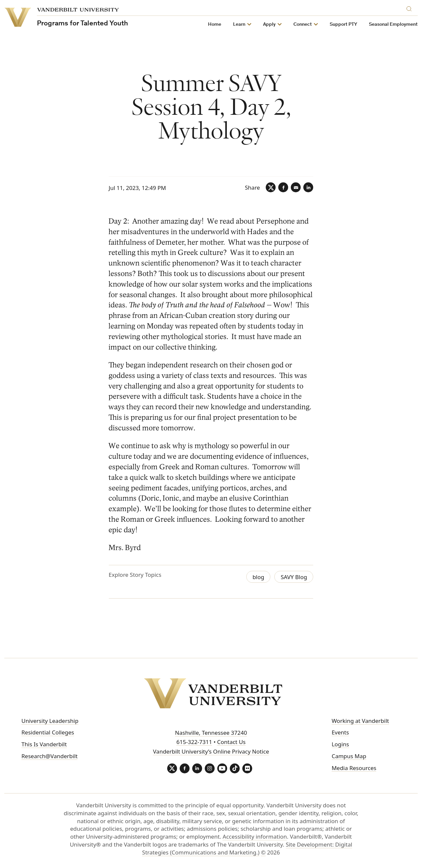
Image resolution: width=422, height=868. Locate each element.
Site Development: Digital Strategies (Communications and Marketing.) (247, 848)
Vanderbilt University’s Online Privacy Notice (211, 751)
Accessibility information (255, 837)
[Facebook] (283, 187)
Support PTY (343, 25)
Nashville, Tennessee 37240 (211, 733)
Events (340, 732)
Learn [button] (239, 25)
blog (258, 577)
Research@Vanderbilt (49, 756)
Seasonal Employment (393, 25)
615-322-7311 (194, 742)
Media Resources (354, 768)
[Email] (296, 187)
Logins (340, 744)
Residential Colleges (48, 732)
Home (215, 25)
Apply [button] (269, 25)
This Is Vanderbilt (44, 744)
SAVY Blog (294, 577)
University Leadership (50, 721)
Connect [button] (303, 25)
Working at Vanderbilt (360, 721)
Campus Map (349, 756)
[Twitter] (271, 187)
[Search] (410, 8)
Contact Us (231, 742)
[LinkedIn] (308, 187)
